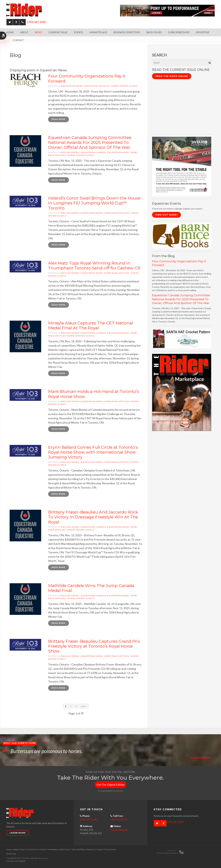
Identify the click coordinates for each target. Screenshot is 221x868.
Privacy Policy (111, 850)
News (38, 32)
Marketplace (98, 32)
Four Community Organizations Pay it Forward (87, 78)
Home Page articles (97, 86)
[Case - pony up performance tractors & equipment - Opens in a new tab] (167, 10)
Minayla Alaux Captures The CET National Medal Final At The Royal (91, 326)
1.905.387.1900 (36, 22)
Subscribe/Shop (179, 32)
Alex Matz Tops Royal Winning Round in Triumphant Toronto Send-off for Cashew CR (94, 266)
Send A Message (119, 831)
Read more (59, 119)
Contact (18, 40)
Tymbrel (22, 862)
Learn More (18, 834)
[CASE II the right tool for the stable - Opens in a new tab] (182, 166)
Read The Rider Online (172, 76)
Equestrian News (72, 86)
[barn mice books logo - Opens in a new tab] (182, 236)
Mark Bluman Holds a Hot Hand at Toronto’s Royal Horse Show (94, 394)
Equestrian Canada (93, 152)
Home (10, 32)
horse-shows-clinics (124, 86)
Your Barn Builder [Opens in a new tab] (199, 758)
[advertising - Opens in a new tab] (182, 392)
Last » (84, 707)
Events (78, 32)
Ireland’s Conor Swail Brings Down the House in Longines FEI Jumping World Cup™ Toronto (94, 203)
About (24, 32)
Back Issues (154, 32)
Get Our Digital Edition (111, 785)
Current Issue (58, 32)
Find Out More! (166, 215)
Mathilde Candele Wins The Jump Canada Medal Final (91, 589)
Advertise (203, 32)
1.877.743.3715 (119, 820)
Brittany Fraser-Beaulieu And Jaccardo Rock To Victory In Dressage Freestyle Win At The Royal (93, 518)
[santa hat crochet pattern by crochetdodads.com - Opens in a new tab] (182, 338)
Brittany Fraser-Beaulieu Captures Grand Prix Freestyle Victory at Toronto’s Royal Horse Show (94, 647)
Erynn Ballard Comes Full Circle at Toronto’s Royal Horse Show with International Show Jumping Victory (93, 453)
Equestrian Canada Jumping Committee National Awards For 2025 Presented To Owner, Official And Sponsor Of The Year (90, 142)
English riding (70, 152)
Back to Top (11, 854)
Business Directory (127, 32)
